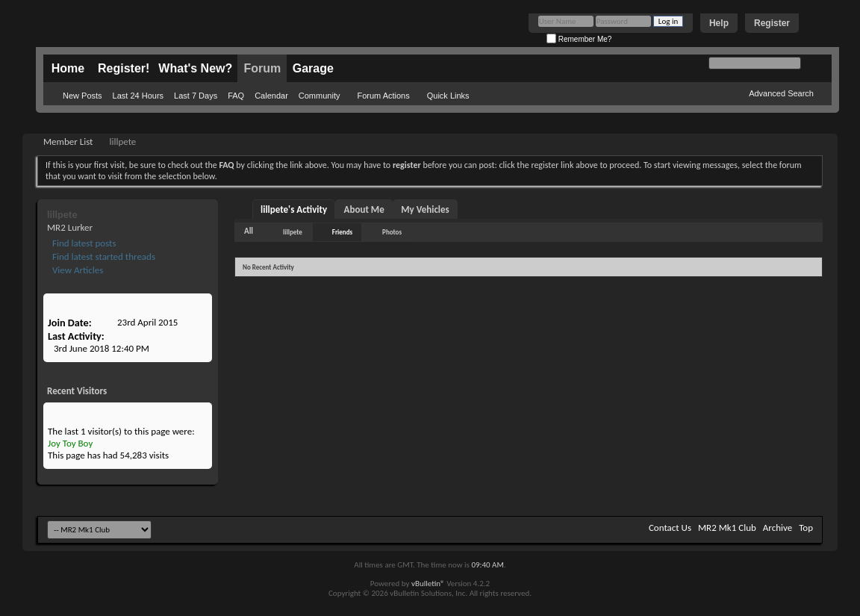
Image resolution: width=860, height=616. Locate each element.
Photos (392, 232)
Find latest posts (83, 243)
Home (68, 68)
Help (719, 23)
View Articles (77, 270)
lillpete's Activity (294, 209)
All (249, 231)
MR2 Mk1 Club (727, 528)
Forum (262, 68)
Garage (313, 68)
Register (772, 23)
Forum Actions (383, 96)
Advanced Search (781, 93)
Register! (124, 68)
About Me (364, 209)
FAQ (236, 96)
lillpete (293, 232)
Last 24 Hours (138, 96)
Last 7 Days (196, 96)
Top (806, 528)
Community (320, 96)
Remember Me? (579, 39)
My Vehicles (425, 209)
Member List (68, 141)
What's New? (195, 68)
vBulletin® (428, 584)
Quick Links (448, 96)
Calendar (271, 96)
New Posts (82, 96)
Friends (342, 232)
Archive (778, 528)
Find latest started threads (103, 256)
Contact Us (670, 528)
